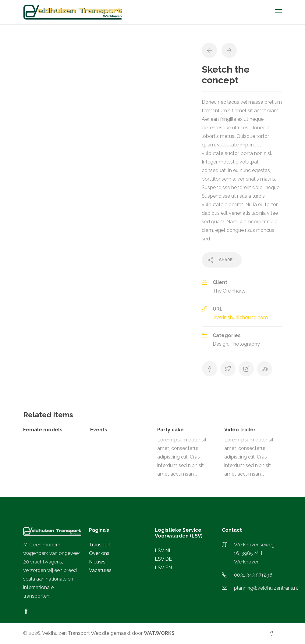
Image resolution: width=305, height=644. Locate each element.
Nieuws (97, 562)
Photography (245, 344)
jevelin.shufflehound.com (240, 317)
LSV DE (163, 559)
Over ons (99, 553)
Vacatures (100, 570)
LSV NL (163, 550)
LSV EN (163, 568)
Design (220, 344)
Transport (100, 545)
